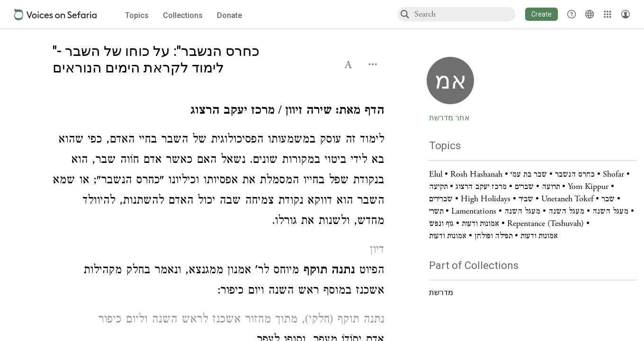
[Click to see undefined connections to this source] (218, 112)
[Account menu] (626, 14)
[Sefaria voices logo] (55, 14)
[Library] (608, 14)
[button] (541, 14)
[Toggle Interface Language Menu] (590, 14)
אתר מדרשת (449, 118)
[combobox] (465, 14)
